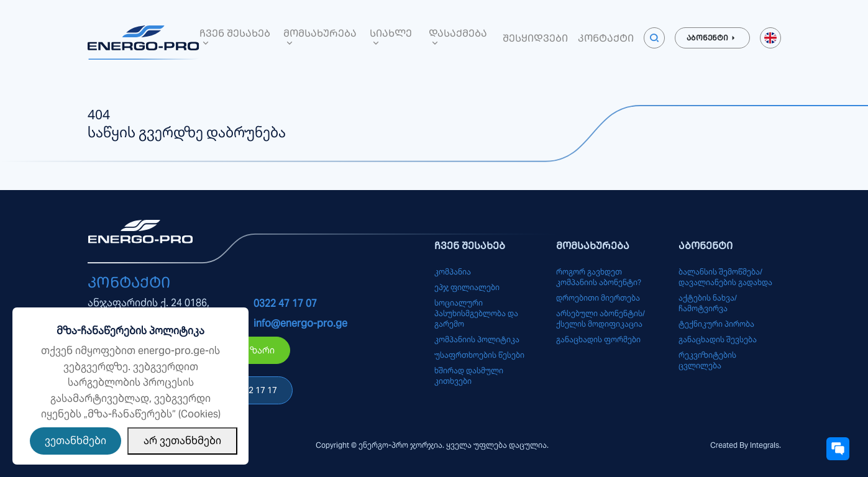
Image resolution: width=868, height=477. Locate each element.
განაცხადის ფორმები (598, 339)
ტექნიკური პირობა (716, 324)
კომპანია (453, 272)
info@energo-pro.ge (300, 323)
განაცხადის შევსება (718, 339)
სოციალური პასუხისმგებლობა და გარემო (476, 313)
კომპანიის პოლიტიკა (477, 339)
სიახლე (391, 37)
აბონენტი (712, 38)
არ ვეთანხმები (182, 441)
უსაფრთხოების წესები (479, 355)
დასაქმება (458, 37)
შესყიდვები (535, 38)
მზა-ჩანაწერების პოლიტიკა (130, 331)
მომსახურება (320, 37)
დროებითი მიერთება (598, 298)
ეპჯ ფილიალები (467, 287)
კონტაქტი (606, 38)
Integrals (765, 445)
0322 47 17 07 (285, 303)
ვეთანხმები (75, 441)
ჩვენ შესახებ (235, 37)
